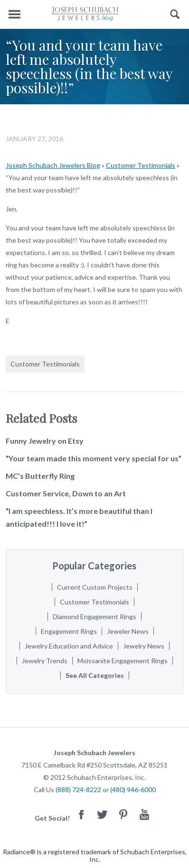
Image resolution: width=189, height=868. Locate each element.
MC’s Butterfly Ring (40, 476)
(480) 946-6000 (133, 790)
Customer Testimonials (141, 165)
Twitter (103, 814)
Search (175, 14)
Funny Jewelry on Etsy (45, 441)
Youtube (144, 814)
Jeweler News (128, 631)
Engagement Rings (69, 631)
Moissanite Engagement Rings (123, 661)
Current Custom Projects (95, 587)
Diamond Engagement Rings (94, 617)
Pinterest (123, 814)
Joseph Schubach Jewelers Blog (53, 165)
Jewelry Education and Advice (69, 646)
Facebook (82, 814)
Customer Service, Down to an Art (66, 493)
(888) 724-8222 (78, 790)
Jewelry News (144, 646)
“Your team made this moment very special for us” (94, 458)
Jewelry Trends (45, 661)
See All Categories (95, 675)
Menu (14, 14)
